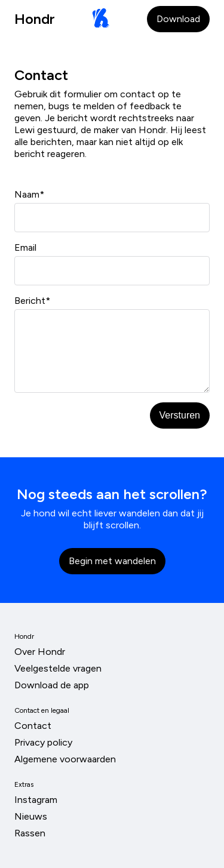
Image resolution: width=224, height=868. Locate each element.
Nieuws (31, 816)
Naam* (112, 210)
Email (112, 264)
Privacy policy (43, 742)
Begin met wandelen (112, 561)
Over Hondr (40, 652)
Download (178, 19)
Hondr (35, 19)
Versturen (180, 415)
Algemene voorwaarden (65, 759)
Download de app (52, 685)
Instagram (36, 800)
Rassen (30, 833)
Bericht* (112, 344)
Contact (33, 726)
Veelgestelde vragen (58, 668)
